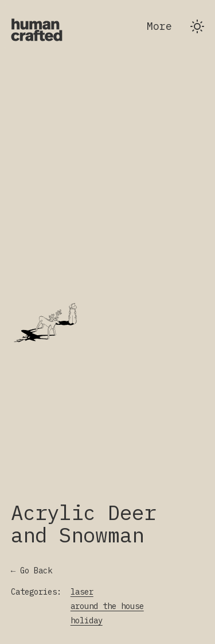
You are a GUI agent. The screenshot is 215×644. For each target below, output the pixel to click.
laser (82, 592)
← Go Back (32, 571)
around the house (107, 606)
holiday (87, 620)
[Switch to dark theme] (197, 26)
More (159, 26)
